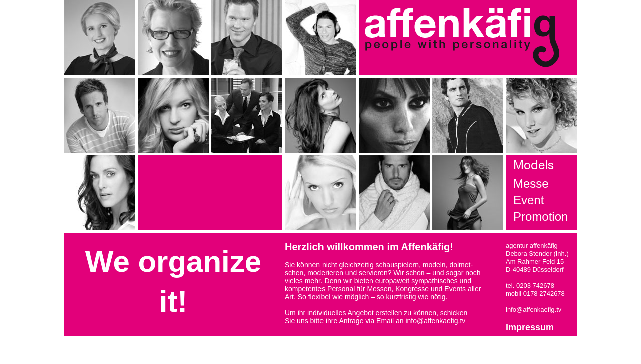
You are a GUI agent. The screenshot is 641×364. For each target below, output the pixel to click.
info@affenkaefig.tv (435, 321)
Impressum (530, 327)
